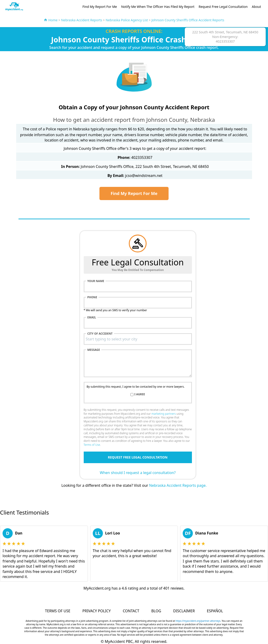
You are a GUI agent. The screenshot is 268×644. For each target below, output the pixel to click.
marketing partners (164, 414)
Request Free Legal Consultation (223, 7)
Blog (156, 611)
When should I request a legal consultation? (138, 473)
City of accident (100, 334)
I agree (140, 394)
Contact (131, 611)
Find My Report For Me (100, 7)
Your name (96, 281)
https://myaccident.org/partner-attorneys (198, 621)
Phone (92, 297)
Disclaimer (184, 611)
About (256, 7)
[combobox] (138, 339)
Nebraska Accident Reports (82, 20)
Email (92, 317)
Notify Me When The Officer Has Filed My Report (158, 7)
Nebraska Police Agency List (127, 20)
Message (94, 350)
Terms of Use (92, 445)
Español (215, 611)
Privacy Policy (96, 611)
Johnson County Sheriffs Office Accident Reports (188, 20)
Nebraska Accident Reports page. (178, 485)
